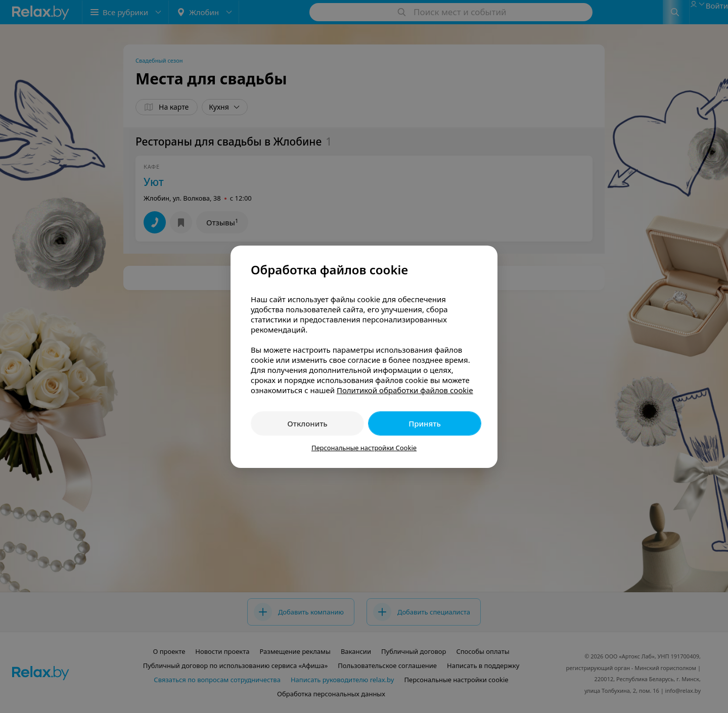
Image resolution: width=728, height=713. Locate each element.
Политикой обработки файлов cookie (405, 390)
